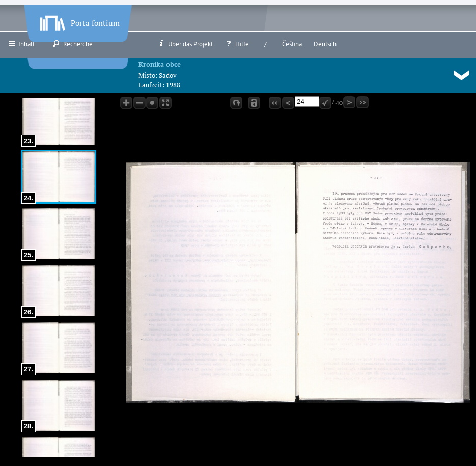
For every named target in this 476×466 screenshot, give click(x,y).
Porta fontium (79, 21)
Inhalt (21, 44)
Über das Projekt (185, 44)
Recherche (73, 44)
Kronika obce (160, 64)
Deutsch (325, 44)
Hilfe (237, 44)
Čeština (292, 44)
